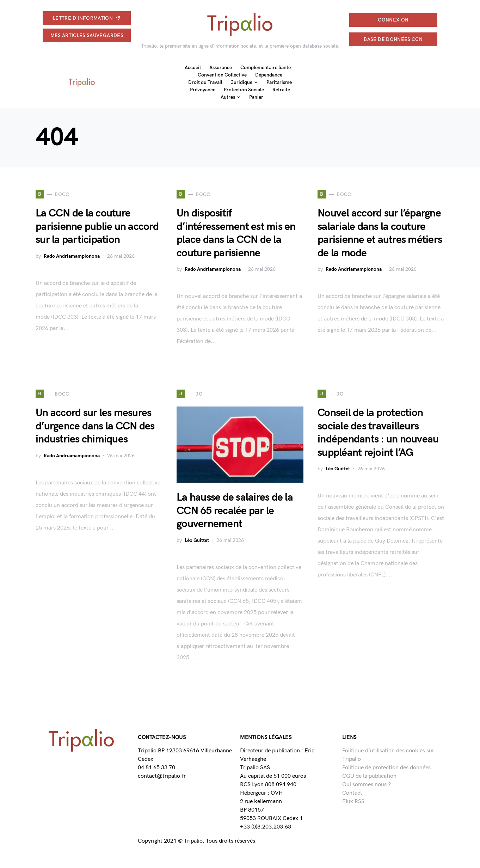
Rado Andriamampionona (72, 256)
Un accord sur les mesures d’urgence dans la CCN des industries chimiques (95, 426)
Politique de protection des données (386, 768)
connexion (393, 20)
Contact (352, 793)
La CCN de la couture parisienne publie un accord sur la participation (97, 227)
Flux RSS (353, 802)
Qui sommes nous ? (367, 785)
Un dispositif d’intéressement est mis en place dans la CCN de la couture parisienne (236, 233)
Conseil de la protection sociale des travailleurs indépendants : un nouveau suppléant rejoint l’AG (378, 433)
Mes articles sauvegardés (87, 35)
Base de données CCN (393, 39)
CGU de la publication (369, 776)
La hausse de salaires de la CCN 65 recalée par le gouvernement (235, 511)
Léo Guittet (197, 540)
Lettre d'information (87, 18)
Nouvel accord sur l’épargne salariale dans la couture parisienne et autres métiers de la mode (380, 233)
